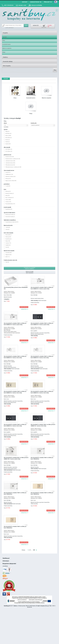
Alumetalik (8, 235)
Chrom (8, 200)
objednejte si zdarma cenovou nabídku (29, 268)
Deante (8, 144)
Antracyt (8, 191)
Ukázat (5, 123)
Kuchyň (5, 37)
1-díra (8, 227)
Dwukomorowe (10, 157)
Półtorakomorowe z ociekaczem (13, 167)
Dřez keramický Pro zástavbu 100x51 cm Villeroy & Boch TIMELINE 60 (42, 458)
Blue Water (9, 138)
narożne (8, 172)
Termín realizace (7, 578)
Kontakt (25, 2)
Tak (7, 262)
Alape (7, 131)
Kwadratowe (9, 209)
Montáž (4, 570)
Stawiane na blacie (10, 177)
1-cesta (8, 186)
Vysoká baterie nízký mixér (12, 222)
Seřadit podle (34, 123)
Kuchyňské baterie (6, 44)
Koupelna (5, 33)
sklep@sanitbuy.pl (45, 633)
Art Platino (8, 134)
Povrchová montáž (10, 217)
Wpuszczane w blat (11, 181)
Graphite (8, 245)
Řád (4, 565)
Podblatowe (9, 174)
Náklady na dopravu (7, 579)
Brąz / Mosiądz (9, 198)
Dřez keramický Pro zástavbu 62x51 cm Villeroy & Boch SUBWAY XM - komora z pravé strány (16, 458)
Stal (8, 257)
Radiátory (5, 57)
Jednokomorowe (10, 161)
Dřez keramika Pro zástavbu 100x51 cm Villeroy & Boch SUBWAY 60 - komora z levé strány (43, 425)
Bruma (8, 140)
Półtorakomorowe (10, 165)
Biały (8, 196)
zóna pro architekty (37, 5)
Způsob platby (6, 582)
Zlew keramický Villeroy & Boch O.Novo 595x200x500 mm (16, 288)
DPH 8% (4, 568)
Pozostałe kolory (10, 204)
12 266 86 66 (8, 571)
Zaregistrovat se (36, 2)
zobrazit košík (44, 27)
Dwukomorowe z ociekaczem (13, 159)
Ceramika (9, 253)
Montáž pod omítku (10, 215)
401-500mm (9, 149)
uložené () (36, 25)
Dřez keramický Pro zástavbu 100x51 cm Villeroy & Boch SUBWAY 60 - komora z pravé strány (42, 288)
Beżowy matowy (10, 193)
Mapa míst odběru (7, 584)
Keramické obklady (8, 61)
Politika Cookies (6, 567)
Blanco (8, 136)
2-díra (7, 229)
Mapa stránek (6, 586)
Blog (55, 70)
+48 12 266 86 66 (9, 5)
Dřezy (4, 40)
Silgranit (8, 255)
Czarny (8, 202)
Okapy (4, 52)
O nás (4, 562)
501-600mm (9, 151)
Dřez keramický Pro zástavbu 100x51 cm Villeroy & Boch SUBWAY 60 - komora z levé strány (15, 357)
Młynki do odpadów (7, 48)
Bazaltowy (8, 239)
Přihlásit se (48, 2)
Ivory (7, 247)
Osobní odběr (6, 581)
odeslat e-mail (22, 5)
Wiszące (8, 179)
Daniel (8, 142)
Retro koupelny (7, 66)
